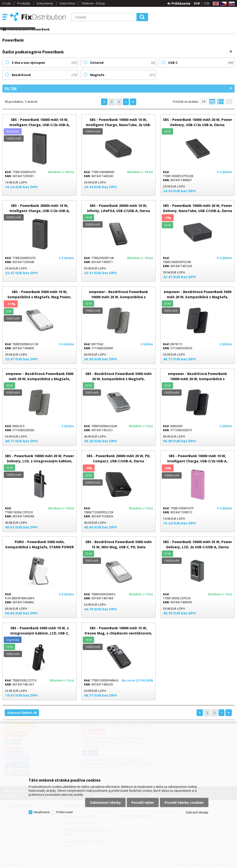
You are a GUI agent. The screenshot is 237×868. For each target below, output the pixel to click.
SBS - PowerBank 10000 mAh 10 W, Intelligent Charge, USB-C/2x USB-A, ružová (197, 461)
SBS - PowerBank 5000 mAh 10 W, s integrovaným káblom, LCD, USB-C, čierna (40, 633)
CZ (223, 4)
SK (231, 4)
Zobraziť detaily (197, 812)
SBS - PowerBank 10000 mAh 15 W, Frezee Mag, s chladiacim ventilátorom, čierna (118, 633)
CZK (207, 3)
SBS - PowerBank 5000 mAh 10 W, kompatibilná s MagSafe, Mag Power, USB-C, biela (39, 297)
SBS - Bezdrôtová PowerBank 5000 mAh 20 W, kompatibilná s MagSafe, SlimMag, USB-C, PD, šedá (118, 379)
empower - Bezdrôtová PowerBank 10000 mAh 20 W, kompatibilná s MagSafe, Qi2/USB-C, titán (118, 297)
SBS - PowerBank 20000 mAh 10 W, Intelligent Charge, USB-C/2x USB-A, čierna (40, 211)
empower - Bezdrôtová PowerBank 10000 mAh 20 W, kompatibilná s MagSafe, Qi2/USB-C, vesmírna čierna (197, 379)
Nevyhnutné (42, 812)
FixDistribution (38, 17)
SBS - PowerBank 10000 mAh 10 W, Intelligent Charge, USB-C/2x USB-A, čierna (40, 125)
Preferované (65, 812)
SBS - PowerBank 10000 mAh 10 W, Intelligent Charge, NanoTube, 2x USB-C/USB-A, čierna (118, 125)
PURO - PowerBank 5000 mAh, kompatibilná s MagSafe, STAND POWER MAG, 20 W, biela (40, 547)
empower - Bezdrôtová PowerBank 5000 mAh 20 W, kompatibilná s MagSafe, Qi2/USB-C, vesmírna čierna (197, 297)
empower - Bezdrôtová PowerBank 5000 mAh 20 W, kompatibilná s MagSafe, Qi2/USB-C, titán (39, 379)
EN (215, 4)
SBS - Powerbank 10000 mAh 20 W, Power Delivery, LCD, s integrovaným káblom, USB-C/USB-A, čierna (39, 461)
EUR (197, 3)
